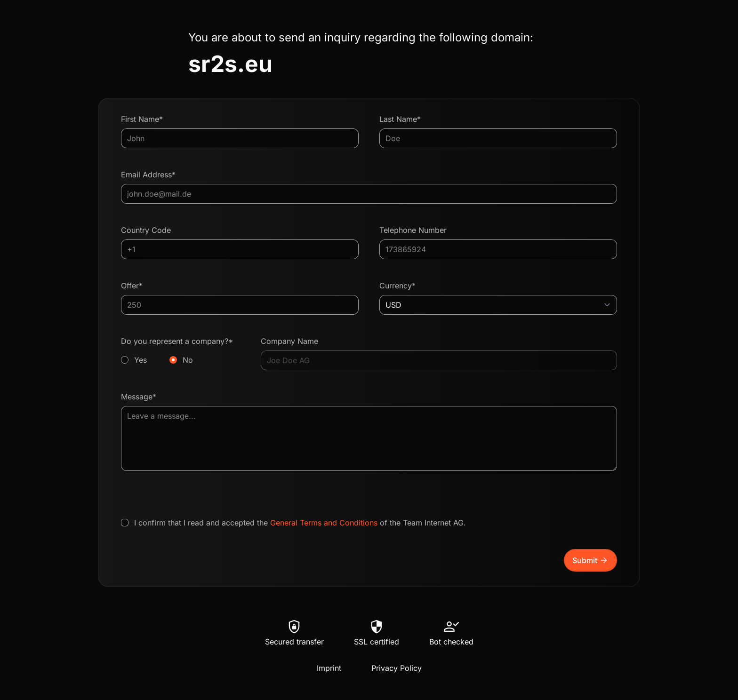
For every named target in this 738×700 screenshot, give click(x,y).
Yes (140, 360)
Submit (590, 560)
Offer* (132, 286)
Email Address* (148, 175)
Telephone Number (413, 230)
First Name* (142, 119)
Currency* (397, 286)
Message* (139, 397)
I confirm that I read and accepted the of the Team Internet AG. (300, 523)
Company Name (289, 341)
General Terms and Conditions (324, 523)
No (188, 360)
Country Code (146, 230)
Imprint (329, 668)
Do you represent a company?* (180, 351)
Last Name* (400, 119)
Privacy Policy (397, 668)
